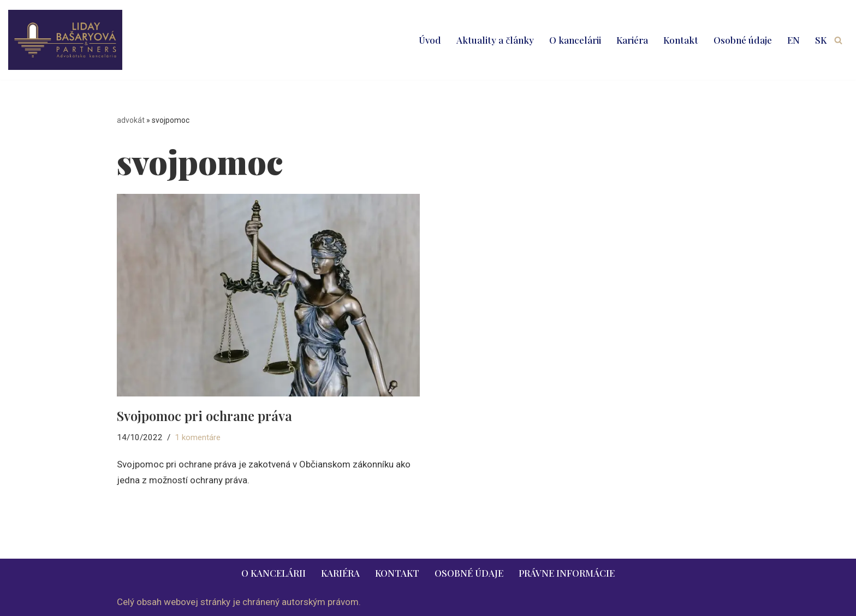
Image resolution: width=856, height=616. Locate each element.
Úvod (430, 40)
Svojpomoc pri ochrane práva (204, 416)
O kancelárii (575, 40)
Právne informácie (567, 573)
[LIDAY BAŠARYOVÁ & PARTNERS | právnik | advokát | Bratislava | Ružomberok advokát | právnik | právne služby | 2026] (65, 40)
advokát (131, 120)
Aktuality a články (495, 40)
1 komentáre (198, 437)
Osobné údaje (743, 40)
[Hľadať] (838, 40)
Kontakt (681, 40)
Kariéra (632, 40)
